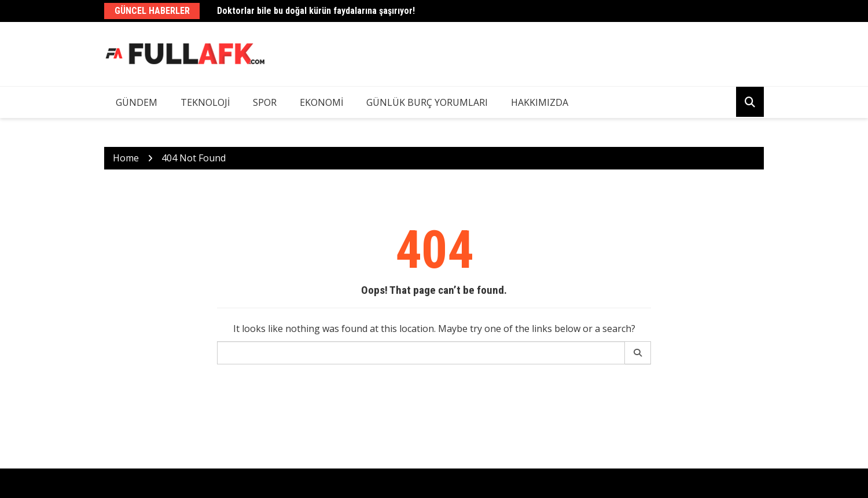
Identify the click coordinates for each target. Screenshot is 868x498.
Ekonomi (321, 102)
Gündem (137, 102)
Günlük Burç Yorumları (427, 102)
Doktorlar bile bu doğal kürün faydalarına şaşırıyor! (316, 11)
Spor (265, 102)
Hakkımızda (540, 102)
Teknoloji (205, 102)
